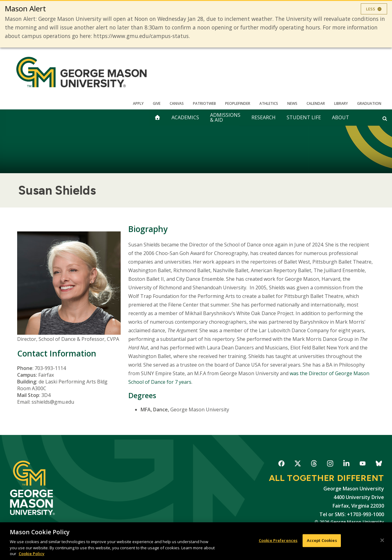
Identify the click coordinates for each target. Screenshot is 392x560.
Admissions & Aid (225, 117)
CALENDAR (316, 103)
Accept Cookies (322, 541)
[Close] (382, 541)
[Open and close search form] (385, 118)
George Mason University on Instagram (330, 465)
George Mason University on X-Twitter (298, 465)
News (292, 103)
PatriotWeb (204, 103)
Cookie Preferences (278, 541)
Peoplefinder (238, 103)
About (341, 117)
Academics (185, 117)
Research (264, 117)
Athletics (269, 103)
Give (157, 103)
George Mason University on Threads (314, 465)
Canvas (177, 103)
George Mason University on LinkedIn (346, 465)
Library (341, 103)
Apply (138, 103)
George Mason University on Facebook (281, 465)
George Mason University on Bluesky (379, 465)
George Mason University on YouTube (362, 465)
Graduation (369, 103)
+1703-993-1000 (366, 514)
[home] (157, 118)
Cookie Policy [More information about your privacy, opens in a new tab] (32, 554)
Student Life (304, 117)
